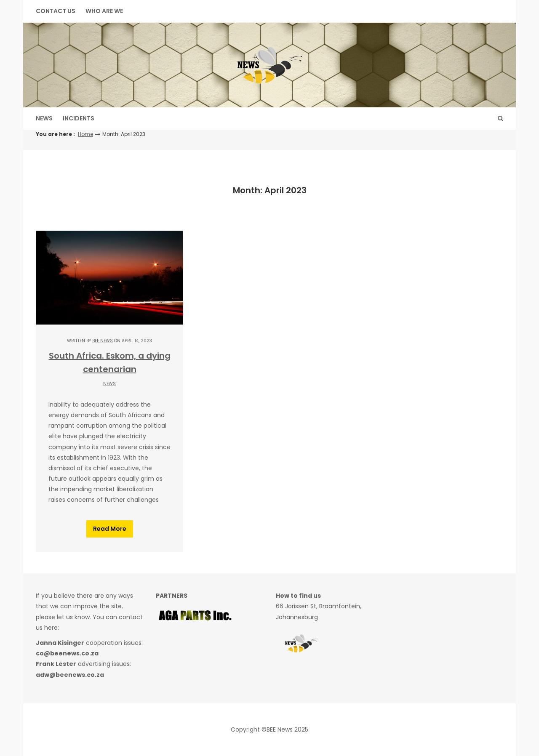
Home (85, 134)
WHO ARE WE (104, 11)
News (44, 118)
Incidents (79, 118)
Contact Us (56, 11)
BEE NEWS (103, 341)
